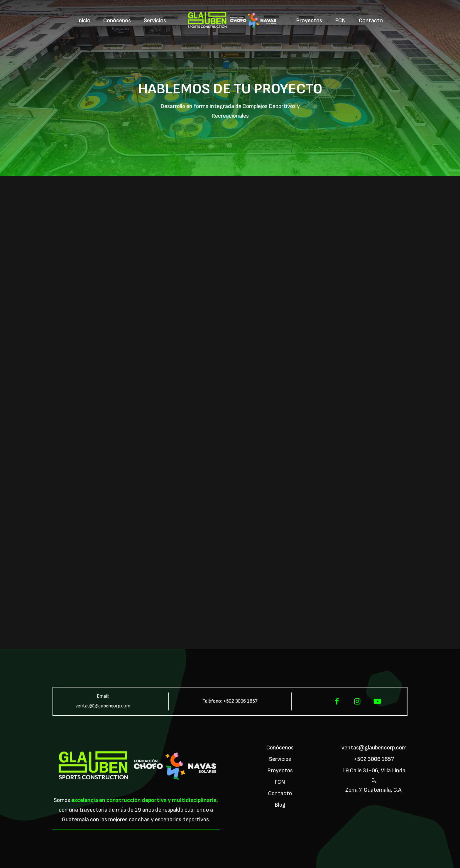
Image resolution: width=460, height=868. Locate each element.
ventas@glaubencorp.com (103, 706)
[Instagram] (357, 702)
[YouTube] (377, 702)
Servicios (280, 759)
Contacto (280, 793)
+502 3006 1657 (240, 701)
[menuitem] (84, 21)
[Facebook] (337, 702)
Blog (280, 805)
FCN (280, 782)
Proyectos (280, 771)
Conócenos (280, 748)
